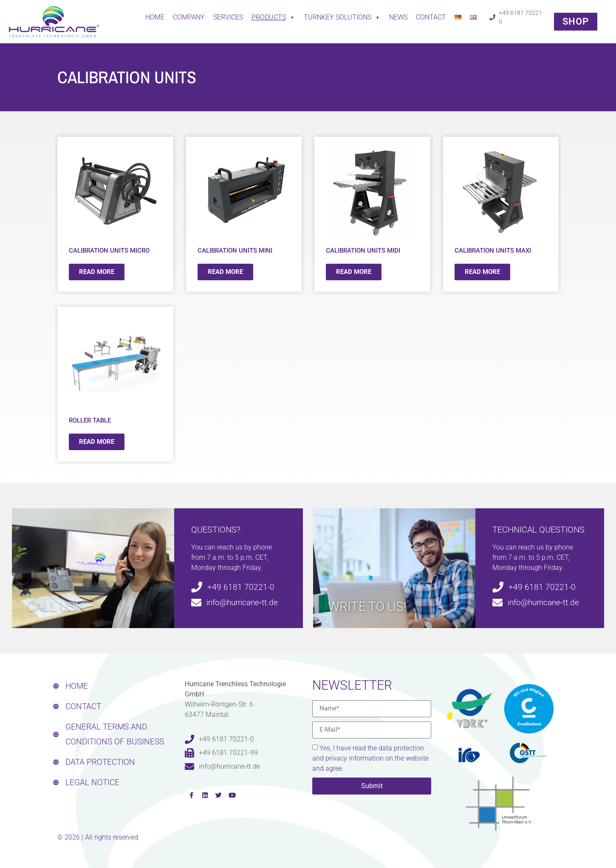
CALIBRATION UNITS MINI (235, 251)
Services (228, 17)
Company (189, 17)
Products (273, 17)
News (398, 17)
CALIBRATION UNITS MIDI (363, 251)
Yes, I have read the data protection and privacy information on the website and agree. (370, 758)
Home (155, 17)
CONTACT (431, 17)
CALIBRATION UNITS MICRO (109, 251)
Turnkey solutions (342, 17)
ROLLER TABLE (90, 420)
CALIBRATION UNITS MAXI (493, 251)
